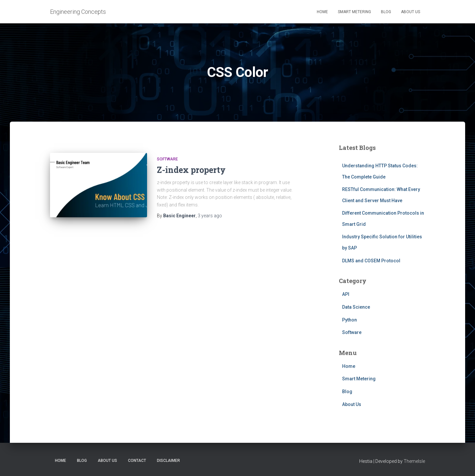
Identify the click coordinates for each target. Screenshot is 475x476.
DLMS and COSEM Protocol (371, 261)
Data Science (356, 307)
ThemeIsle (414, 461)
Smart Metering (354, 12)
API (346, 294)
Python (350, 320)
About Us (411, 12)
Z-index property (191, 170)
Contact (137, 461)
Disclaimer (168, 461)
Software (167, 159)
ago (210, 216)
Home (322, 12)
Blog (386, 12)
